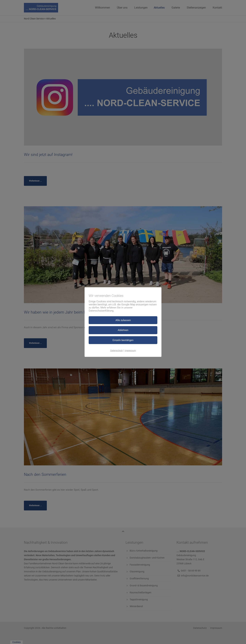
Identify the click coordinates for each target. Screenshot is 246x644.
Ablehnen (123, 330)
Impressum (130, 350)
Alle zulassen (123, 320)
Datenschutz (117, 350)
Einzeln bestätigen (123, 340)
